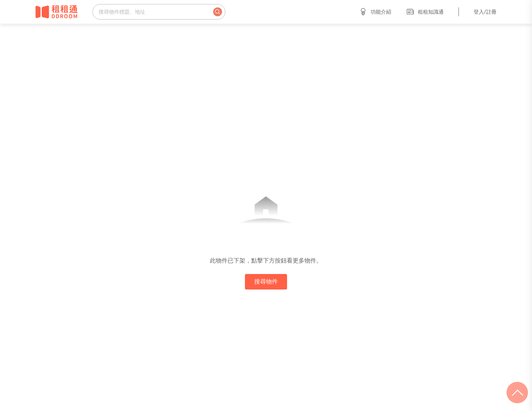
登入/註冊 (485, 12)
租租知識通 (425, 12)
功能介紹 (375, 12)
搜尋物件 (266, 282)
